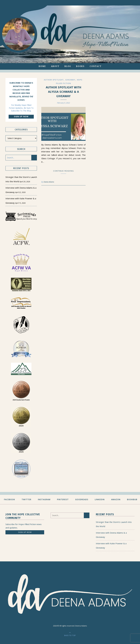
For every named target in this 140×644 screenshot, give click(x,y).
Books (80, 66)
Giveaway (70, 80)
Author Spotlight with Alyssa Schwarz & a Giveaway (64, 92)
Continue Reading (64, 171)
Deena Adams (49, 182)
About (55, 66)
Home (42, 66)
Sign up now (21, 117)
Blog (68, 66)
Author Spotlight (54, 80)
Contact (96, 66)
